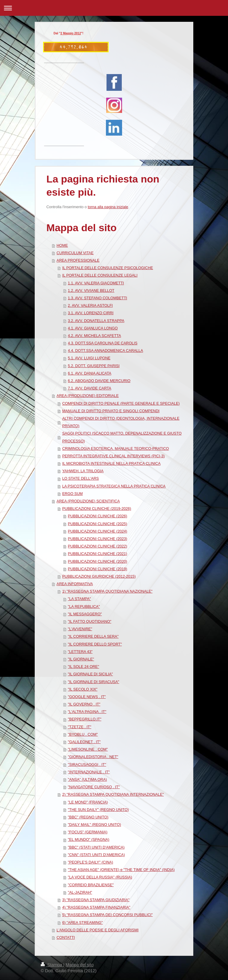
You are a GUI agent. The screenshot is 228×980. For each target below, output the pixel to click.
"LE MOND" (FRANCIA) (88, 802)
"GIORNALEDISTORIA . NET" (93, 757)
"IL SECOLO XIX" (83, 689)
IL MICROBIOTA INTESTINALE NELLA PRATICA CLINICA (111, 464)
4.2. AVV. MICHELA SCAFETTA (95, 336)
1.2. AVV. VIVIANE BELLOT (91, 291)
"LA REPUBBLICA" (84, 607)
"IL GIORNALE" (81, 659)
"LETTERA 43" (80, 652)
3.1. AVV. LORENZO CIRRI (91, 313)
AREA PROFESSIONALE (78, 260)
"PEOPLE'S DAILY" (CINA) (91, 862)
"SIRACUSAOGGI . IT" (87, 765)
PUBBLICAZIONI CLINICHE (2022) (98, 546)
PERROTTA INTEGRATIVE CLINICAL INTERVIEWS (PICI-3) (113, 456)
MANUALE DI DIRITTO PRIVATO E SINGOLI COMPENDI (111, 411)
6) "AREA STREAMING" (83, 923)
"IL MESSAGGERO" (85, 614)
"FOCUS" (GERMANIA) (88, 832)
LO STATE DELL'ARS (80, 479)
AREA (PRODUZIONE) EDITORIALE (88, 396)
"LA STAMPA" (79, 599)
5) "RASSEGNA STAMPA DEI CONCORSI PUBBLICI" (107, 915)
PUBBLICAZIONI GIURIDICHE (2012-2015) (99, 576)
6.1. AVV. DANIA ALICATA (90, 373)
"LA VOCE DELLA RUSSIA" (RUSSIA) (100, 877)
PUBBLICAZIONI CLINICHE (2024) (98, 531)
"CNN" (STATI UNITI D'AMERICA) (96, 855)
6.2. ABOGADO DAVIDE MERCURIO (99, 381)
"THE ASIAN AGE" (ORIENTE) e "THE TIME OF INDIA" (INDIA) (121, 870)
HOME (62, 246)
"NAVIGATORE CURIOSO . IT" (94, 787)
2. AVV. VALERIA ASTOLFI (90, 306)
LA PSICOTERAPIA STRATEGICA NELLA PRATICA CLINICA (114, 486)
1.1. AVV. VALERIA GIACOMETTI (96, 283)
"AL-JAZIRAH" (80, 892)
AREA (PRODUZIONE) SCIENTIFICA (88, 501)
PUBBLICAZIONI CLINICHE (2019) (98, 569)
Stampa (52, 965)
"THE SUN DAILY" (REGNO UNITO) (98, 810)
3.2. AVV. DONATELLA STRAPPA (96, 321)
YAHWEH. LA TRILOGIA (83, 471)
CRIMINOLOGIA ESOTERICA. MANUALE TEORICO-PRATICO (115, 449)
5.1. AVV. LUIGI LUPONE (89, 358)
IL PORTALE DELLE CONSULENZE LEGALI (100, 275)
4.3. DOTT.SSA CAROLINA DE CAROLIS (103, 343)
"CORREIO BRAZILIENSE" (91, 885)
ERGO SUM (73, 494)
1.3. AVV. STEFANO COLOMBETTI (98, 298)
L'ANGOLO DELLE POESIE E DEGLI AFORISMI (98, 930)
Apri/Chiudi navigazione (114, 8)
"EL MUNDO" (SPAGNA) (89, 840)
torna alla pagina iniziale (108, 207)
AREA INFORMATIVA (75, 584)
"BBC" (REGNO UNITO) (88, 817)
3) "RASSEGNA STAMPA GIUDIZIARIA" (96, 900)
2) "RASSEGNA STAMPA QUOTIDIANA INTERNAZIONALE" (113, 795)
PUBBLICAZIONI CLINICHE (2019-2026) (97, 509)
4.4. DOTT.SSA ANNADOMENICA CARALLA (105, 351)
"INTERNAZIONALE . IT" (89, 772)
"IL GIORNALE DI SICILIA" (91, 674)
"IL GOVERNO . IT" (84, 704)
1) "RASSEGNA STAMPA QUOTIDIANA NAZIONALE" (107, 591)
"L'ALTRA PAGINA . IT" (87, 712)
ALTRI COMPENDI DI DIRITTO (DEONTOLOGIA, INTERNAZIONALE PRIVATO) (121, 422)
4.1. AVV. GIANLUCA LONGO (93, 328)
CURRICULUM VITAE (75, 253)
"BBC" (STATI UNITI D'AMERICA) (96, 847)
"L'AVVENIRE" (80, 629)
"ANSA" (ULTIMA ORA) (87, 780)
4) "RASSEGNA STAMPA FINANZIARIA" (96, 907)
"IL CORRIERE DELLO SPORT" (95, 644)
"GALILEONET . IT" (84, 742)
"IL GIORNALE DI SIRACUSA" (94, 682)
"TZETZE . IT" (80, 727)
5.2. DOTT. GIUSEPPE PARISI (94, 366)
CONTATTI (66, 938)
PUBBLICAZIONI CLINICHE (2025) (98, 524)
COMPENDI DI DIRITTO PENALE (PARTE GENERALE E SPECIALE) (121, 404)
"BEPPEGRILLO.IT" (85, 719)
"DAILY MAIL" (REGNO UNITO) (95, 825)
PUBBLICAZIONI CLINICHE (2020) (98, 562)
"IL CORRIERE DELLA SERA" (93, 637)
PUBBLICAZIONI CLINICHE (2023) (98, 539)
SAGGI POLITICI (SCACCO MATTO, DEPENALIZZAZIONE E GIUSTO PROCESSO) (122, 437)
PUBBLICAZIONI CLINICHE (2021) (98, 554)
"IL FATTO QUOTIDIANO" (90, 622)
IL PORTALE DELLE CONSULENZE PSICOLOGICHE (108, 268)
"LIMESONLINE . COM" (88, 749)
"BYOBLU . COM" (83, 734)
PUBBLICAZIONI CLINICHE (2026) (98, 516)
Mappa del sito (80, 965)
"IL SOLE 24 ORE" (83, 667)
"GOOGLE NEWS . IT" (87, 697)
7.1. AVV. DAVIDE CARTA (90, 388)
